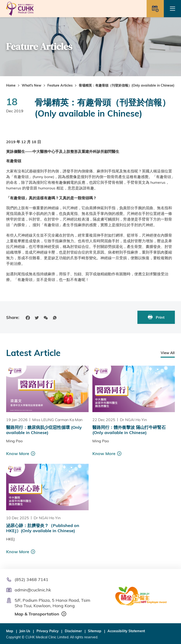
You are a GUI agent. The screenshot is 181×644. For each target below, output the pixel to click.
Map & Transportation (37, 614)
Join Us (25, 631)
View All (168, 353)
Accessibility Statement (126, 631)
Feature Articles (60, 85)
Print (156, 317)
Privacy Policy (48, 631)
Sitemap (95, 631)
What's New (31, 85)
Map (10, 631)
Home (11, 85)
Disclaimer (73, 631)
